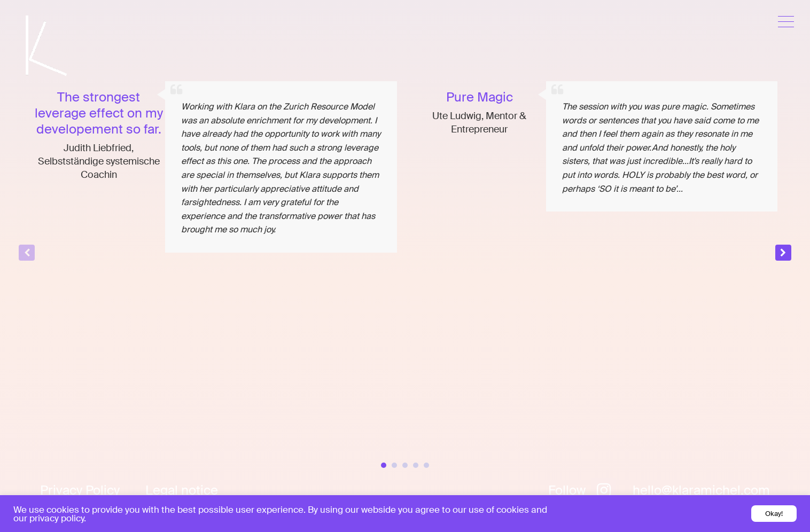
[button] (783, 253)
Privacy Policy (80, 490)
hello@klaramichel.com (701, 490)
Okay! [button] (774, 514)
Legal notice (182, 490)
